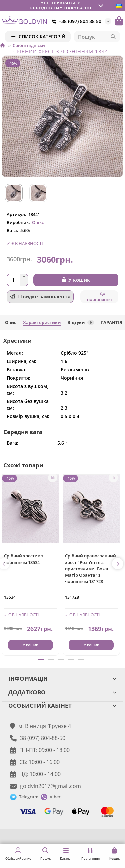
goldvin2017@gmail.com (50, 786)
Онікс (38, 222)
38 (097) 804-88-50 (43, 738)
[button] (118, 564)
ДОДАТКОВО (62, 692)
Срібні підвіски (29, 45)
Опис (11, 322)
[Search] (97, 37)
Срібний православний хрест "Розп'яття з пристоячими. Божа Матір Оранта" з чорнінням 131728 (90, 569)
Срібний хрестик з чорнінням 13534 (24, 559)
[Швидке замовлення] (40, 297)
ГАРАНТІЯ (112, 322)
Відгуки (81, 322)
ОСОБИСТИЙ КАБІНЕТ (62, 705)
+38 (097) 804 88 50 (75, 21)
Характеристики (42, 322)
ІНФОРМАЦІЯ (62, 679)
